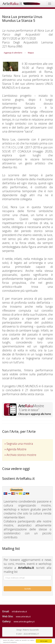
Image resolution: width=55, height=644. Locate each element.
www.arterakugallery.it (24, 622)
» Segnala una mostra (19, 444)
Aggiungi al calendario (13, 53)
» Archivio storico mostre (20, 455)
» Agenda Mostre (15, 449)
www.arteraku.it (23, 617)
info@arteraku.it (19, 611)
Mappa (31, 53)
